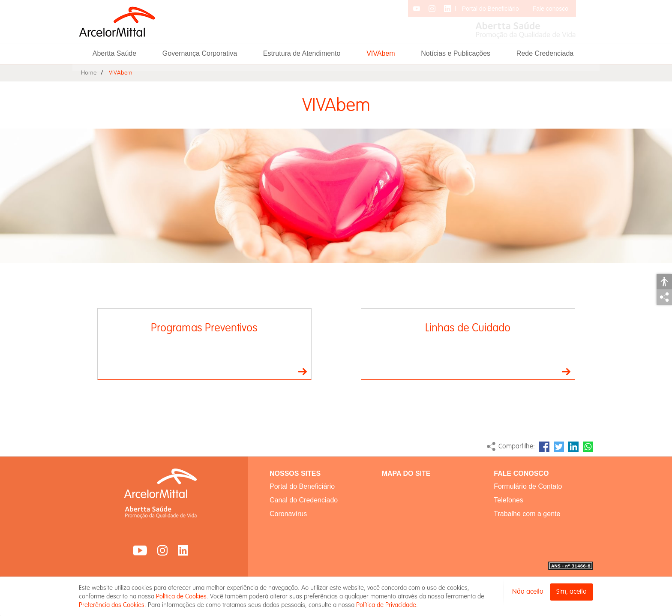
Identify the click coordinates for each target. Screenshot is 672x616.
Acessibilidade (664, 282)
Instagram (162, 550)
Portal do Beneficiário (490, 9)
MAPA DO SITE (406, 473)
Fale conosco (550, 9)
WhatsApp (588, 447)
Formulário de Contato (528, 486)
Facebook (544, 447)
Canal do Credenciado (304, 500)
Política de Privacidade (386, 605)
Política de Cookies (181, 596)
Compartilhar (664, 297)
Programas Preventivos (204, 328)
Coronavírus (288, 514)
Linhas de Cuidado (468, 328)
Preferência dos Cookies (112, 605)
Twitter (559, 447)
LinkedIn (573, 447)
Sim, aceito (571, 592)
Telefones (508, 500)
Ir (303, 372)
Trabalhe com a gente (527, 514)
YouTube (140, 550)
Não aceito (528, 592)
